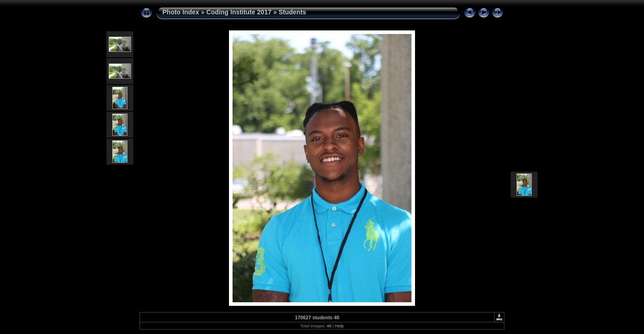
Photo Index (181, 12)
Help (339, 326)
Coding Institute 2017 (239, 12)
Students (292, 12)
